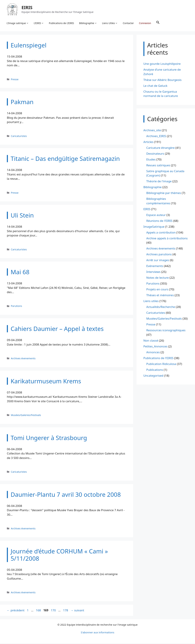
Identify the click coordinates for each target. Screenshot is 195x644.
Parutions (16, 307)
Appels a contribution (161, 233)
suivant (77, 611)
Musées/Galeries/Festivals (26, 416)
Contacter (129, 23)
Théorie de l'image (159, 182)
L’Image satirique (18, 23)
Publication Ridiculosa (161, 365)
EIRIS (27, 8)
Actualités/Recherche (161, 307)
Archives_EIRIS (156, 137)
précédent (16, 611)
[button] (158, 23)
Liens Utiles (110, 23)
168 (39, 611)
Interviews (153, 272)
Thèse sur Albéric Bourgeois (162, 80)
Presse (15, 80)
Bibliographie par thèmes (164, 194)
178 (66, 611)
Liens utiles (151, 302)
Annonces (153, 353)
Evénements (155, 267)
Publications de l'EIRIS (158, 359)
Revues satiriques (158, 166)
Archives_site (152, 131)
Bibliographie (88, 23)
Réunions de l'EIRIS (159, 221)
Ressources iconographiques (166, 331)
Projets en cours (157, 290)
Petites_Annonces (155, 347)
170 (54, 611)
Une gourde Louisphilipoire (162, 64)
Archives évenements (23, 359)
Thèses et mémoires (160, 296)
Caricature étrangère (160, 148)
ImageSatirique (154, 227)
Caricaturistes (19, 137)
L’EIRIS (39, 23)
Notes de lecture (158, 278)
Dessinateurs (155, 154)
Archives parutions (159, 255)
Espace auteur (156, 216)
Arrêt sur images (158, 261)
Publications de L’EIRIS (62, 23)
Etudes (151, 160)
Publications (155, 370)
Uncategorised (153, 376)
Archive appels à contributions (167, 239)
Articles (148, 143)
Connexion (145, 23)
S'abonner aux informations (97, 633)
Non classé (151, 341)
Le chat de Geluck (155, 86)
